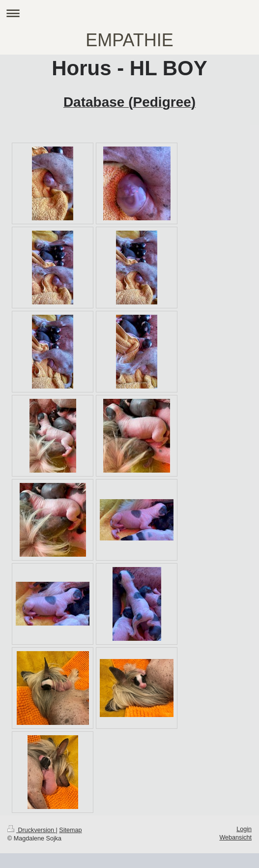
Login (244, 829)
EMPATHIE (129, 40)
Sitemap (70, 830)
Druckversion (31, 830)
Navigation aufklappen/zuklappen (129, 13)
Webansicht (235, 838)
